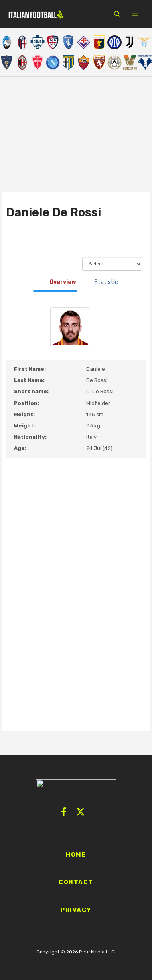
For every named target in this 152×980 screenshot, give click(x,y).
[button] (117, 14)
